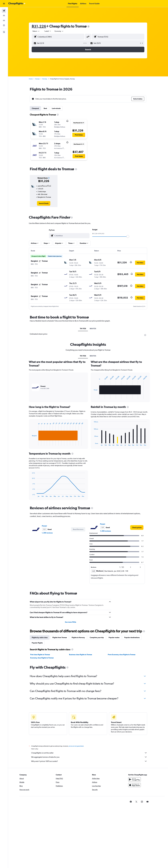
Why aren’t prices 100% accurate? (89, 761)
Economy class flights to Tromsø (42, 658)
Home (31, 79)
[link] (44, 203)
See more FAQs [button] (70, 622)
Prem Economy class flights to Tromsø (122, 655)
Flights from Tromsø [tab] (60, 637)
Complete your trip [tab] (97, 637)
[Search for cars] (4, 20)
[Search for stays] (4, 16)
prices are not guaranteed (76, 746)
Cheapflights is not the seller (89, 753)
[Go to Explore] (4, 25)
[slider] (128, 236)
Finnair (44, 526)
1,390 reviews (47, 533)
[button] (4, 4)
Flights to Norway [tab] (78, 637)
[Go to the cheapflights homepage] (17, 4)
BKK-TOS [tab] (93, 329)
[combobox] (36, 31)
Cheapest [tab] (35, 108)
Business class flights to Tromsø (81, 655)
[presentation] (88, 26)
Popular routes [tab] (114, 637)
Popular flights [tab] (37, 643)
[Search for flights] (4, 11)
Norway (45, 79)
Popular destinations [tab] (132, 637)
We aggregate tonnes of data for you (89, 757)
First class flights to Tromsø (40, 655)
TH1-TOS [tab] (83, 329)
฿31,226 (39, 26)
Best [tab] (45, 108)
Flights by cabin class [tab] (40, 637)
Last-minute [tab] (56, 108)
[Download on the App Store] (134, 785)
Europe (37, 79)
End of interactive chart (31, 444)
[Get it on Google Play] (134, 779)
